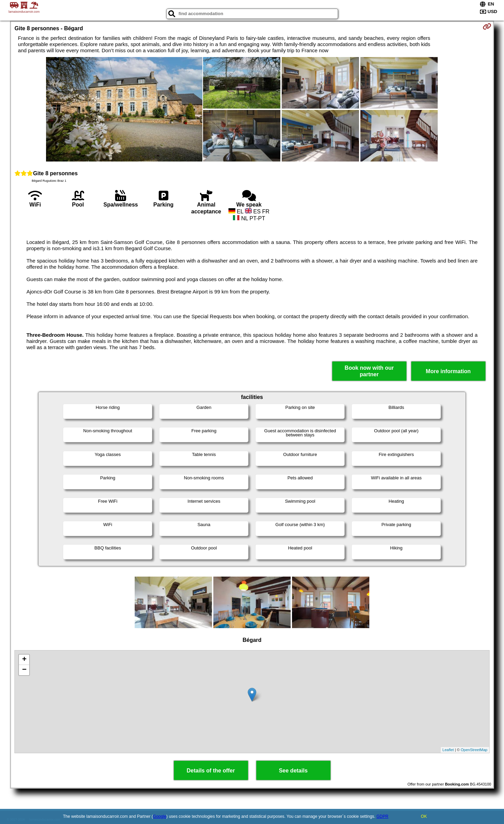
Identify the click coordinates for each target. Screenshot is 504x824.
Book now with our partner (369, 371)
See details (293, 771)
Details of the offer (211, 771)
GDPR (383, 816)
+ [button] (24, 660)
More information (448, 371)
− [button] (24, 670)
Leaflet (448, 750)
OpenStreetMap (474, 750)
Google (160, 816)
